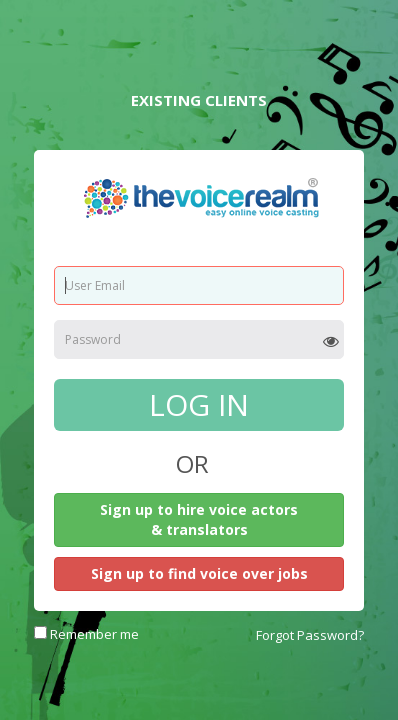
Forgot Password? (310, 635)
